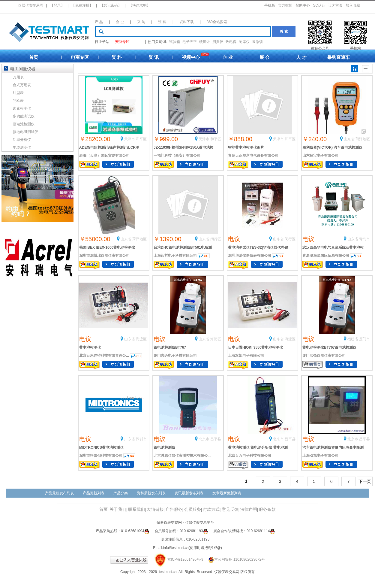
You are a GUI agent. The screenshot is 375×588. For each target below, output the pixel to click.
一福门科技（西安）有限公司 (177, 156)
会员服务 (193, 509)
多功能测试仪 (24, 116)
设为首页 (335, 5)
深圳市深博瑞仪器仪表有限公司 (104, 256)
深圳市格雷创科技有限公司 (101, 456)
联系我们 (136, 509)
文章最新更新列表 (227, 493)
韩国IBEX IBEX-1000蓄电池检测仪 (107, 247)
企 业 (120, 22)
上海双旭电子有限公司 (246, 356)
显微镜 (257, 42)
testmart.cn (168, 572)
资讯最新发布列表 (189, 493)
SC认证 (319, 5)
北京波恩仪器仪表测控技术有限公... (182, 456)
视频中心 (191, 57)
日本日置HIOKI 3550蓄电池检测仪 (255, 347)
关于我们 (118, 509)
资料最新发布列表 (151, 493)
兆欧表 (18, 101)
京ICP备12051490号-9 (185, 559)
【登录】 (57, 5)
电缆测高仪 (22, 147)
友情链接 (155, 509)
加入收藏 (353, 5)
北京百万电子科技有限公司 (250, 456)
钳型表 (18, 93)
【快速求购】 (139, 5)
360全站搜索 (217, 22)
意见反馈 (230, 509)
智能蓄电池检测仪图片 (246, 147)
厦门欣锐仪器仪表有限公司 (324, 356)
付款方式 (211, 509)
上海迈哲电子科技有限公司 (175, 256)
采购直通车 (339, 57)
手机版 (270, 5)
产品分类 (121, 493)
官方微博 (285, 5)
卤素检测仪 (22, 108)
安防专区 (122, 42)
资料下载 (187, 22)
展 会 (265, 57)
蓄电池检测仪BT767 (170, 347)
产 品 (99, 22)
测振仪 (218, 42)
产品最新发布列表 (59, 493)
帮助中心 (303, 5)
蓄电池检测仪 (90, 347)
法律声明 (249, 509)
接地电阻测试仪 (25, 132)
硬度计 (205, 42)
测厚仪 (244, 42)
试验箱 (175, 42)
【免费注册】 (82, 5)
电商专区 (80, 57)
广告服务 (174, 509)
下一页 (365, 481)
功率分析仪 (22, 140)
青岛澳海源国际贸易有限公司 (326, 256)
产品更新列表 (94, 493)
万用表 (18, 77)
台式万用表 (22, 85)
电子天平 (190, 42)
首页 (34, 57)
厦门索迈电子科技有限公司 (175, 356)
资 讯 (154, 57)
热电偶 (231, 42)
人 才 (301, 57)
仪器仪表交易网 (31, 5)
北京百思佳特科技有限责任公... (104, 356)
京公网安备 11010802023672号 (235, 559)
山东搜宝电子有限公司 (320, 156)
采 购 (141, 22)
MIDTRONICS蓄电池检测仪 (101, 447)
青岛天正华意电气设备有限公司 (253, 156)
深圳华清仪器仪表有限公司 (250, 256)
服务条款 (267, 509)
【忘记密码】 (111, 5)
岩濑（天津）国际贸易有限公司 (104, 156)
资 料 (162, 22)
